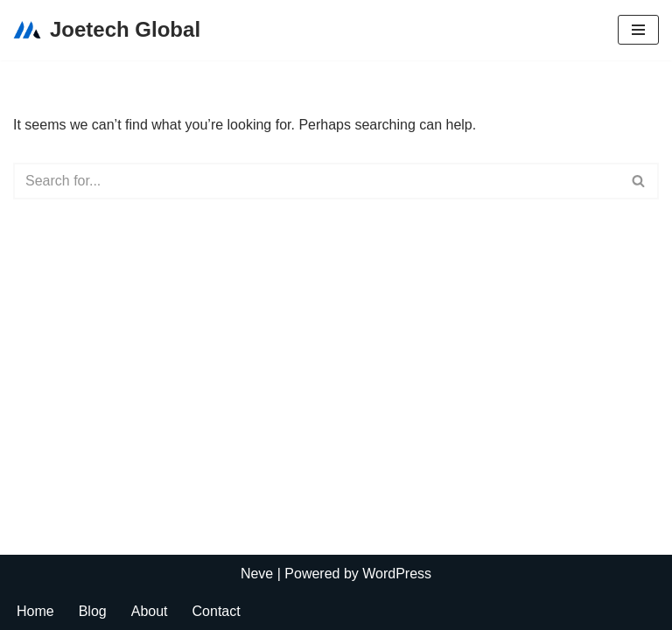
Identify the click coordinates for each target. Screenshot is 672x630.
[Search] (316, 181)
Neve (257, 574)
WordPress (397, 574)
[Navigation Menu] (638, 30)
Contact (217, 611)
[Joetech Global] (107, 30)
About (150, 611)
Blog (93, 611)
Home (35, 611)
